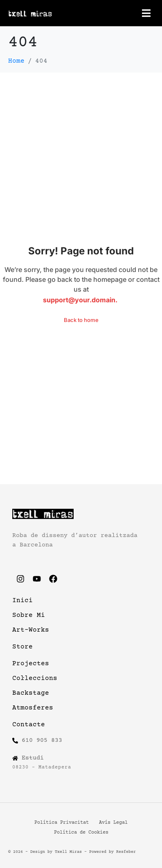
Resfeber (126, 852)
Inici (22, 601)
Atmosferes (33, 708)
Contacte (29, 725)
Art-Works (31, 630)
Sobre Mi (29, 615)
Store (22, 647)
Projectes (31, 664)
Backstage (31, 693)
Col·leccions (35, 678)
